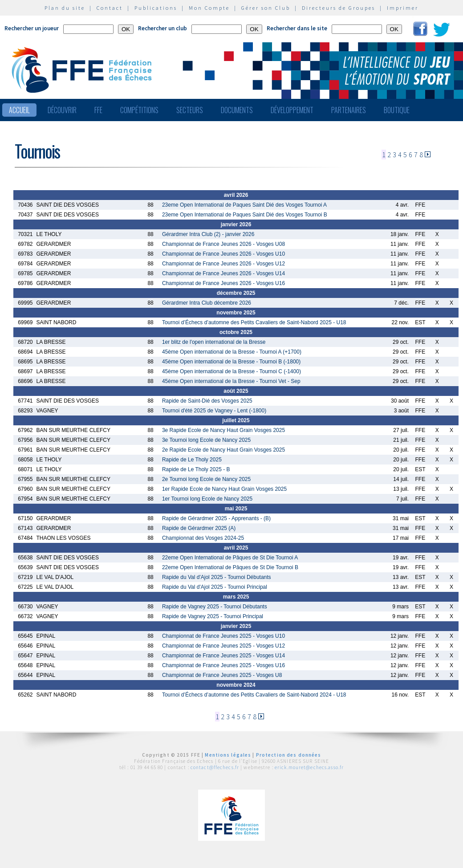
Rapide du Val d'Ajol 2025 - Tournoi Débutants (217, 577)
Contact (110, 8)
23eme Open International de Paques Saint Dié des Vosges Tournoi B (245, 215)
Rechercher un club (162, 28)
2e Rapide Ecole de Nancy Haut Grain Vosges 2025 (223, 450)
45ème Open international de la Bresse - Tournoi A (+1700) (232, 352)
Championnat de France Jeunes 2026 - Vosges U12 (223, 264)
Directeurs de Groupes (339, 8)
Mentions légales (228, 755)
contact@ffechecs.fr (215, 767)
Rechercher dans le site (297, 28)
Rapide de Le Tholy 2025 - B (196, 469)
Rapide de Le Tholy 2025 (192, 460)
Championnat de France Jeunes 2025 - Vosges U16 (223, 665)
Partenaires (349, 110)
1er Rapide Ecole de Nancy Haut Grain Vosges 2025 (224, 489)
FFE (98, 110)
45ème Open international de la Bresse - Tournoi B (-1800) (231, 362)
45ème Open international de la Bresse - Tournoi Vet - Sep (231, 381)
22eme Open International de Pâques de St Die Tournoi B (230, 567)
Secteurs (190, 110)
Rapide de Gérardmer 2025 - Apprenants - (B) (216, 518)
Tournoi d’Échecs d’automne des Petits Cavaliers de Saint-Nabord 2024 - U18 (254, 695)
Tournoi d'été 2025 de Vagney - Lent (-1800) (214, 411)
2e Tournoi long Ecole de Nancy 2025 (206, 479)
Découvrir (62, 110)
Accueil (19, 110)
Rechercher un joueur (32, 28)
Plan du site (65, 8)
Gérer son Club (266, 8)
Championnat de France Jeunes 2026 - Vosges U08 (223, 244)
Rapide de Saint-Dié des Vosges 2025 (207, 401)
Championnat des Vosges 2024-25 (203, 538)
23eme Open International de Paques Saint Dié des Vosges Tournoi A (244, 205)
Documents (237, 110)
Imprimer (403, 8)
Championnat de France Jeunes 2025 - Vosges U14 (223, 656)
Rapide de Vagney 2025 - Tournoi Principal (213, 616)
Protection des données (289, 755)
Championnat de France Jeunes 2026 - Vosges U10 (223, 254)
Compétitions (139, 110)
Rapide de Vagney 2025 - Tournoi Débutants (215, 607)
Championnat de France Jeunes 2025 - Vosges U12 (223, 646)
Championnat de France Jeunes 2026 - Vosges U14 (223, 273)
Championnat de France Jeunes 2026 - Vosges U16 (223, 283)
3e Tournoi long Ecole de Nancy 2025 (206, 440)
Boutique (397, 110)
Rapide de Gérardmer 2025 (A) (199, 528)
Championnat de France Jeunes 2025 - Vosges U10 (223, 636)
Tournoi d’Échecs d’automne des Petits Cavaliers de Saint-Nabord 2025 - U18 (254, 322)
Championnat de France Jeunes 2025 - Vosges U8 (222, 675)
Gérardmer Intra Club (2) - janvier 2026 (208, 234)
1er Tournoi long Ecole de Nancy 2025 (207, 499)
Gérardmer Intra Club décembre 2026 (207, 303)
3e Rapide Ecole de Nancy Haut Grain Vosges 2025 (223, 430)
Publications (156, 8)
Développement (292, 110)
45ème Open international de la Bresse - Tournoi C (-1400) (231, 371)
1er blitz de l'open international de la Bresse (214, 342)
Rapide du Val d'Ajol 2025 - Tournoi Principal (215, 587)
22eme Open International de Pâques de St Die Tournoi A (230, 558)
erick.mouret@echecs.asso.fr (309, 767)
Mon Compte (209, 8)
